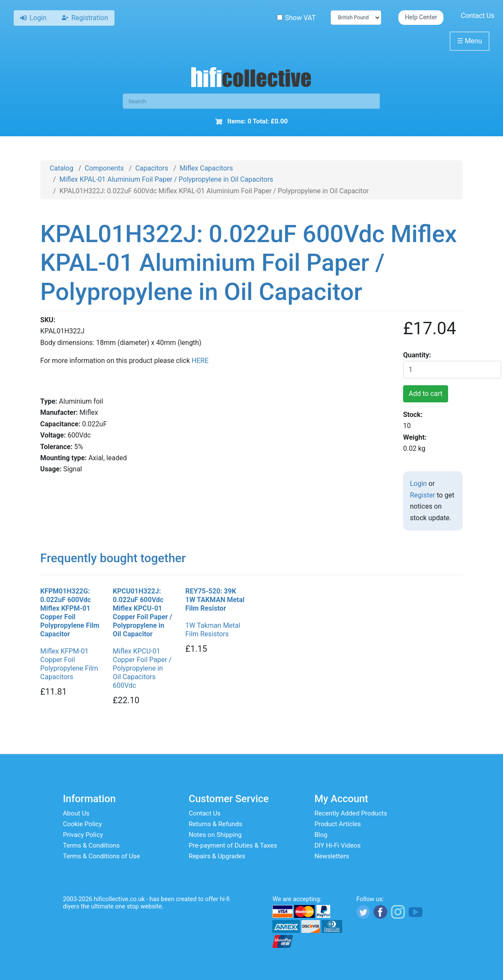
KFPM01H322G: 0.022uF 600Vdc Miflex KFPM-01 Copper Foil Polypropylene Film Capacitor (70, 613)
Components (104, 168)
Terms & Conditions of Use (102, 856)
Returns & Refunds (215, 824)
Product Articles (338, 824)
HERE (200, 361)
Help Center (421, 17)
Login (418, 484)
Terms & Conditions (91, 845)
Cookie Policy (83, 824)
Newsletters (332, 856)
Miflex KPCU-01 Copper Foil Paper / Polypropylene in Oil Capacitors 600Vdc (142, 668)
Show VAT (296, 18)
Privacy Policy (83, 835)
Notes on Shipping (215, 835)
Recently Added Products (351, 813)
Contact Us (477, 16)
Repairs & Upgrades (217, 856)
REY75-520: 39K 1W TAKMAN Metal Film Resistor (215, 600)
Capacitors (152, 168)
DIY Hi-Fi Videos (337, 845)
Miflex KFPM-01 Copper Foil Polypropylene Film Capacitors (69, 664)
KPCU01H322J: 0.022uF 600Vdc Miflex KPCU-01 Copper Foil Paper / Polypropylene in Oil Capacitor (142, 613)
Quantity (416, 355)
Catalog (62, 168)
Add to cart (426, 394)
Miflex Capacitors (206, 168)
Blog (321, 835)
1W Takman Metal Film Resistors (213, 630)
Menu (470, 41)
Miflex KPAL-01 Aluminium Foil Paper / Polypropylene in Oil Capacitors (166, 179)
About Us (76, 813)
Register (423, 495)
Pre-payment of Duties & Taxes (233, 845)
